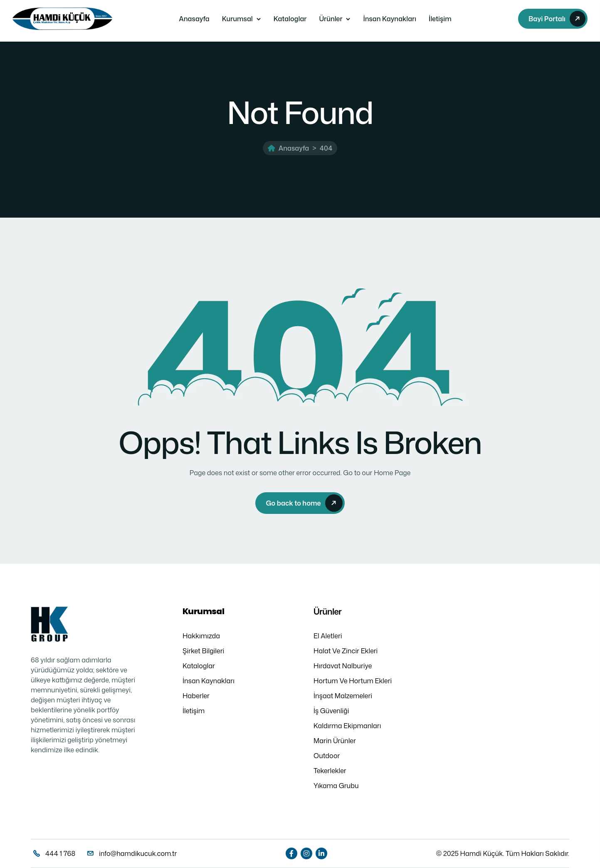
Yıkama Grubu (336, 786)
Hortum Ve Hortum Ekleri (353, 681)
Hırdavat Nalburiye (343, 666)
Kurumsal (237, 19)
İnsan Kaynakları (390, 19)
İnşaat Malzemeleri (343, 696)
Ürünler (331, 19)
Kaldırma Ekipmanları (347, 726)
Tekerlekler (330, 771)
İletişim (440, 19)
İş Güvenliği (331, 711)
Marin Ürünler (335, 741)
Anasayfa (194, 19)
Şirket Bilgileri (203, 651)
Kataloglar (290, 19)
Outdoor (327, 756)
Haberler (196, 696)
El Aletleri (328, 636)
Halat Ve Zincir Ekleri (346, 651)
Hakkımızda (201, 636)
